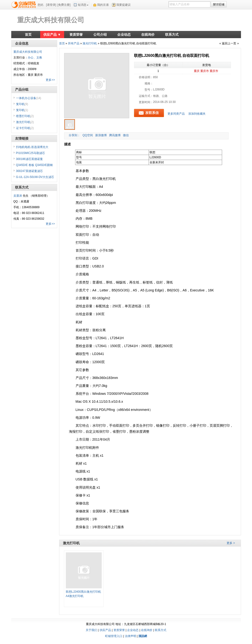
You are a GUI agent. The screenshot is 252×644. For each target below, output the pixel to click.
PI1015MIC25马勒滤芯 (31, 153)
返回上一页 (229, 43)
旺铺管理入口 (114, 636)
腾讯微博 (115, 135)
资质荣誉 (76, 35)
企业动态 (124, 35)
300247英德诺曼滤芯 (29, 171)
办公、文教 (35, 58)
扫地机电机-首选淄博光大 (32, 147)
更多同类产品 (176, 114)
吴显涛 (18, 196)
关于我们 (91, 630)
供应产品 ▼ (52, 35)
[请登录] (51, 5)
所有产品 (74, 43)
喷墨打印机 (25, 116)
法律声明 (130, 636)
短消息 (82, 5)
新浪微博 (101, 135)
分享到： (74, 135)
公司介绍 (100, 35)
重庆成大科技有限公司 (51, 20)
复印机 (22, 104)
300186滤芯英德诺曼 (29, 159)
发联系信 (152, 113)
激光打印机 (90, 43)
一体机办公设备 (29, 98)
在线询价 (148, 35)
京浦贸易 (24, 5)
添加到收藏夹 (197, 114)
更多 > (231, 543)
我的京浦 (103, 5)
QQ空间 (88, 135)
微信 (126, 135)
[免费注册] (64, 5)
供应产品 (105, 630)
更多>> (50, 80)
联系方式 (172, 35)
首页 (28, 35)
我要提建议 (123, 5)
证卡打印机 (25, 128)
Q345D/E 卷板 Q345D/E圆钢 (34, 165)
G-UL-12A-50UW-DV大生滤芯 (35, 177)
